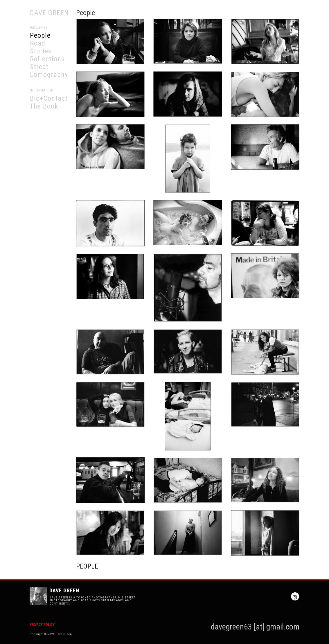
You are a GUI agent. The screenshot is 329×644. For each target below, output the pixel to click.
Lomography (49, 75)
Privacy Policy (42, 625)
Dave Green (49, 13)
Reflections (47, 59)
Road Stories (41, 47)
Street (39, 67)
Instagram (295, 596)
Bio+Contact (49, 98)
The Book (44, 106)
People (40, 35)
